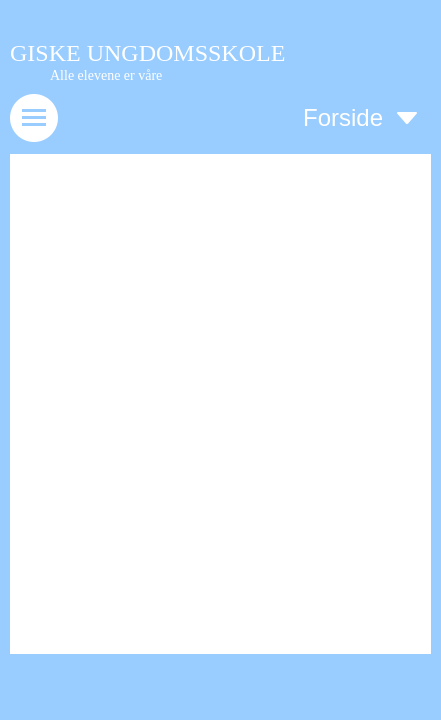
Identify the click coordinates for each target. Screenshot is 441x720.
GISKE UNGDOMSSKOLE (147, 53)
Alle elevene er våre (106, 75)
